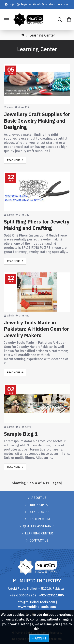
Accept (41, 638)
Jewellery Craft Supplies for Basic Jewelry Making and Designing (37, 121)
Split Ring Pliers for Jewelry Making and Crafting (37, 225)
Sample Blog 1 (21, 434)
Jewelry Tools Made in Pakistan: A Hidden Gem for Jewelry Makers (37, 329)
